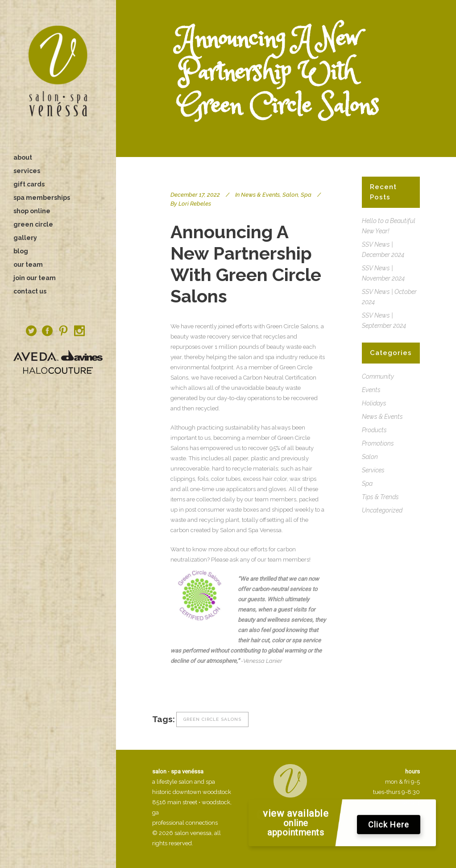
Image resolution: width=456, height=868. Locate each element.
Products (374, 430)
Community (378, 376)
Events (371, 390)
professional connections (185, 823)
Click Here (389, 827)
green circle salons (212, 719)
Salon (290, 195)
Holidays (374, 403)
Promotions (378, 443)
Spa (306, 195)
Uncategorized (382, 510)
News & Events (260, 195)
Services (373, 470)
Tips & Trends (380, 497)
